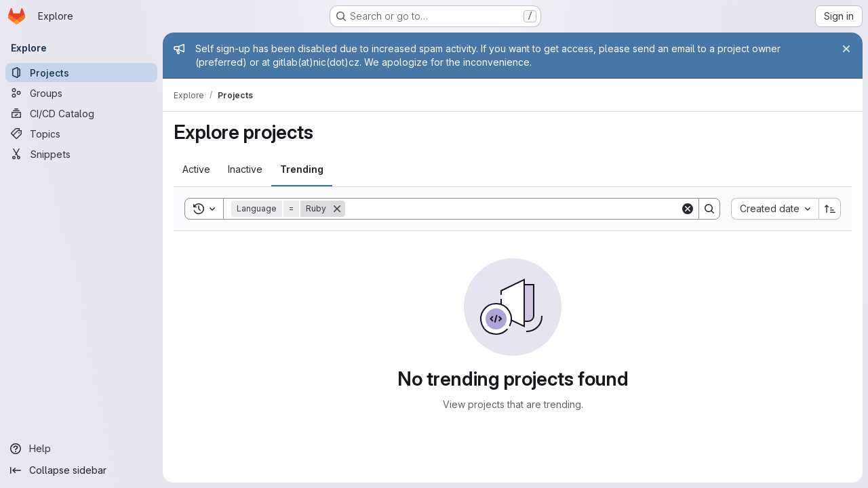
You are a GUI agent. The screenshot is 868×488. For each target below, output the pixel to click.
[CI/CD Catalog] (81, 113)
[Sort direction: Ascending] (830, 209)
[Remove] (337, 209)
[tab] (196, 169)
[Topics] (81, 134)
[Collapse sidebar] (81, 470)
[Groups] (81, 93)
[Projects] (81, 73)
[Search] (513, 209)
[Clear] (688, 209)
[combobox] (775, 209)
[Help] (81, 449)
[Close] (846, 49)
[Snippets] (81, 154)
